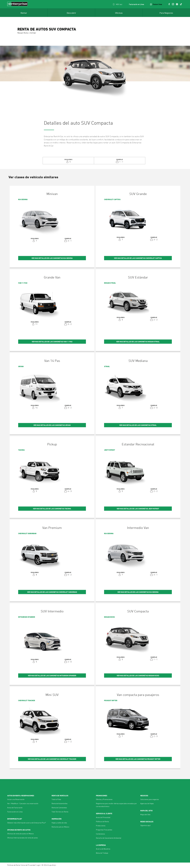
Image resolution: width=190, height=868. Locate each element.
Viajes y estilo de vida (59, 823)
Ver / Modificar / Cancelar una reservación (23, 803)
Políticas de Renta (102, 821)
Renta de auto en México (60, 827)
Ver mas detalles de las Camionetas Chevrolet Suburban (52, 592)
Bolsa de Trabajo (102, 853)
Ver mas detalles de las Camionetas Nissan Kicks (138, 676)
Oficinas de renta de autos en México (20, 834)
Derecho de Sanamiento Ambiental (109, 838)
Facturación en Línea (136, 4)
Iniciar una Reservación (16, 799)
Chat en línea (157, 4)
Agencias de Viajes (147, 803)
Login (38, 865)
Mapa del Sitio (145, 814)
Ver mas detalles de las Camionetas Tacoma (52, 509)
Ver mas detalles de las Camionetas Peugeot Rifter (138, 759)
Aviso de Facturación (15, 808)
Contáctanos (100, 834)
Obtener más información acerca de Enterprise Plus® (27, 823)
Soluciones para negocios (150, 799)
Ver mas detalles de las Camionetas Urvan (52, 425)
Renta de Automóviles (60, 803)
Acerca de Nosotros (103, 849)
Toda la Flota (56, 799)
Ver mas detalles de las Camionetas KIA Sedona (52, 258)
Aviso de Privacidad (103, 817)
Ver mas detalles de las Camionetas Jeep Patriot (138, 509)
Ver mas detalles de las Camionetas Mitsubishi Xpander (52, 676)
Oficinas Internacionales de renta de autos (23, 838)
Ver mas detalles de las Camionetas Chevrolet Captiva (138, 258)
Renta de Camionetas (59, 808)
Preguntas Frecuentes (104, 830)
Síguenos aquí (145, 825)
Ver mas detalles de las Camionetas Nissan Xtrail (138, 342)
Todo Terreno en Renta (60, 812)
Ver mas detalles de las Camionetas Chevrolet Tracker (52, 759)
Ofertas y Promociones (104, 799)
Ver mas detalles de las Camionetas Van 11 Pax (52, 342)
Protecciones (101, 826)
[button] (117, 4)
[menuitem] (24, 13)
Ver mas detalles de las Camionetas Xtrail (138, 425)
